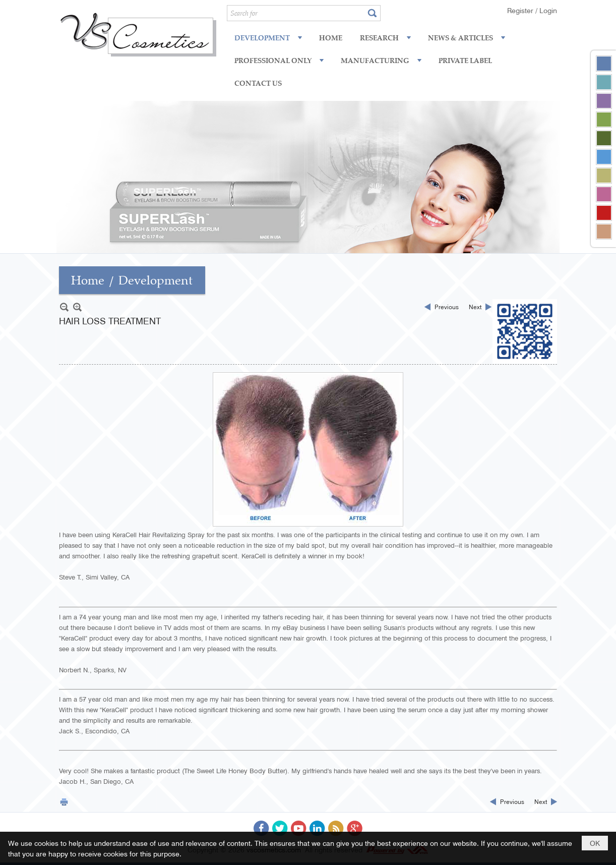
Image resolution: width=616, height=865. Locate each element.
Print (64, 802)
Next (475, 307)
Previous (447, 307)
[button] (269, 38)
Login (548, 10)
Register (521, 10)
